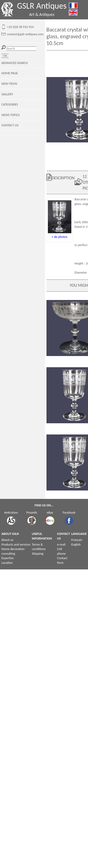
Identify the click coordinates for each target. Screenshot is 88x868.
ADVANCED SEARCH (15, 63)
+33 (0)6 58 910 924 (20, 27)
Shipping (38, 554)
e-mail (61, 545)
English (76, 545)
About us (7, 540)
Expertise (8, 558)
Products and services (16, 545)
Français (77, 540)
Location (7, 563)
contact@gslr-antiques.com (25, 34)
